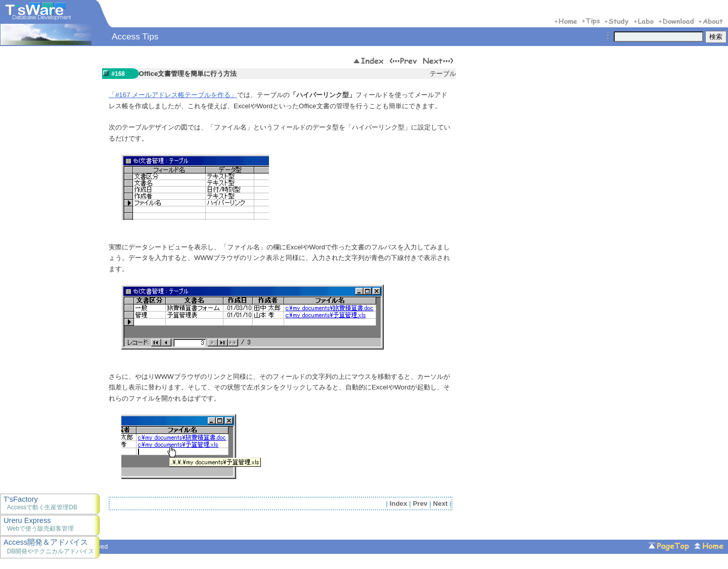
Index (399, 504)
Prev (420, 504)
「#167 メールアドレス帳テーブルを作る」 (173, 95)
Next (441, 504)
